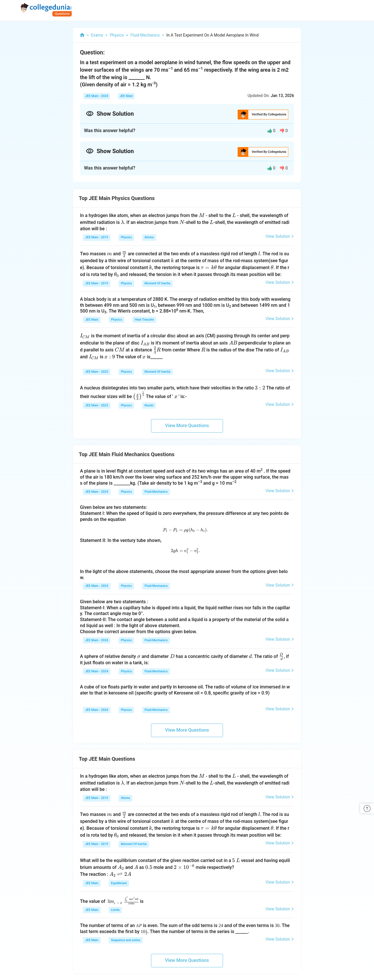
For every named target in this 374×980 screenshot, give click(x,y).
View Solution (280, 236)
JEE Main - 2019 (97, 237)
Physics (126, 237)
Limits (115, 910)
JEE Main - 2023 (97, 372)
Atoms (149, 237)
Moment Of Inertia (157, 283)
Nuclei (149, 405)
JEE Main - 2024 (97, 96)
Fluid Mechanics (156, 492)
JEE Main (126, 96)
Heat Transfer (144, 320)
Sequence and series (126, 940)
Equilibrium (119, 883)
